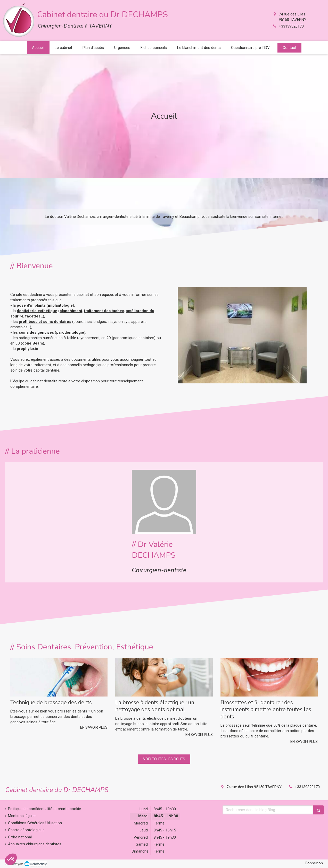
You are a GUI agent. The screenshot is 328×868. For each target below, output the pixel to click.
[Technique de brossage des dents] (59, 677)
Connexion (314, 863)
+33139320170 (291, 26)
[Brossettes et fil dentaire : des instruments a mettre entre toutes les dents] (269, 677)
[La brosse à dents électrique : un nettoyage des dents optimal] (164, 677)
